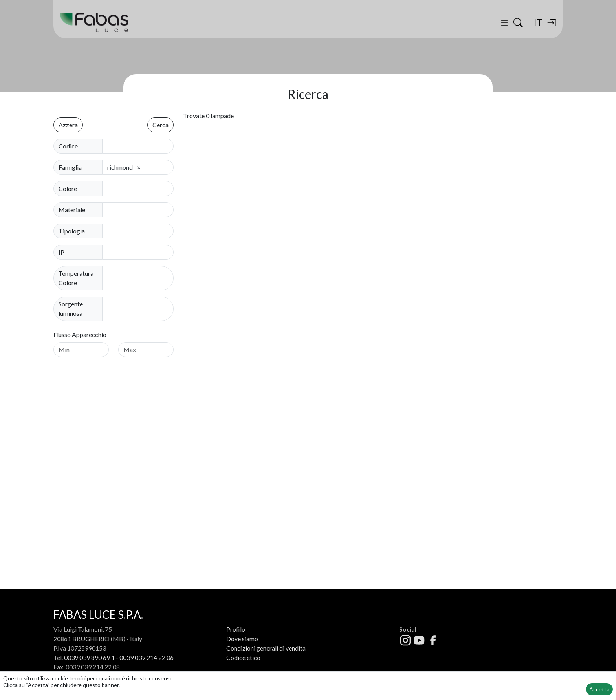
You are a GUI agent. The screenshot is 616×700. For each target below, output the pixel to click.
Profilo (236, 629)
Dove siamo (242, 639)
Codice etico (243, 657)
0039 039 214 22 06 (147, 657)
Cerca (160, 125)
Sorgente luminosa (71, 309)
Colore (68, 188)
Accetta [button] (599, 689)
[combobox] (140, 189)
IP (61, 252)
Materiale (72, 210)
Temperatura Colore (76, 278)
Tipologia (72, 231)
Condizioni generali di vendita (266, 648)
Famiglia (70, 167)
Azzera (68, 125)
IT (538, 22)
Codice (68, 146)
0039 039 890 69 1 (89, 657)
